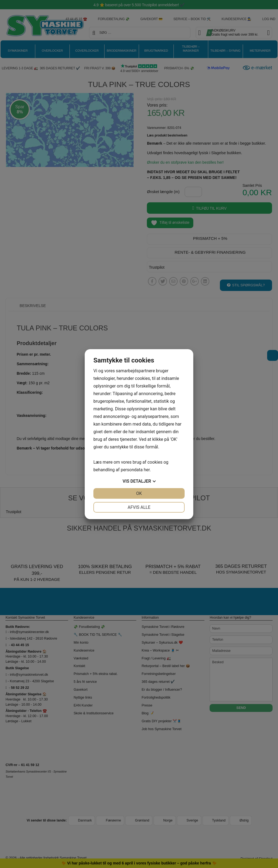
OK (139, 493)
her (147, 470)
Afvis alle (139, 507)
